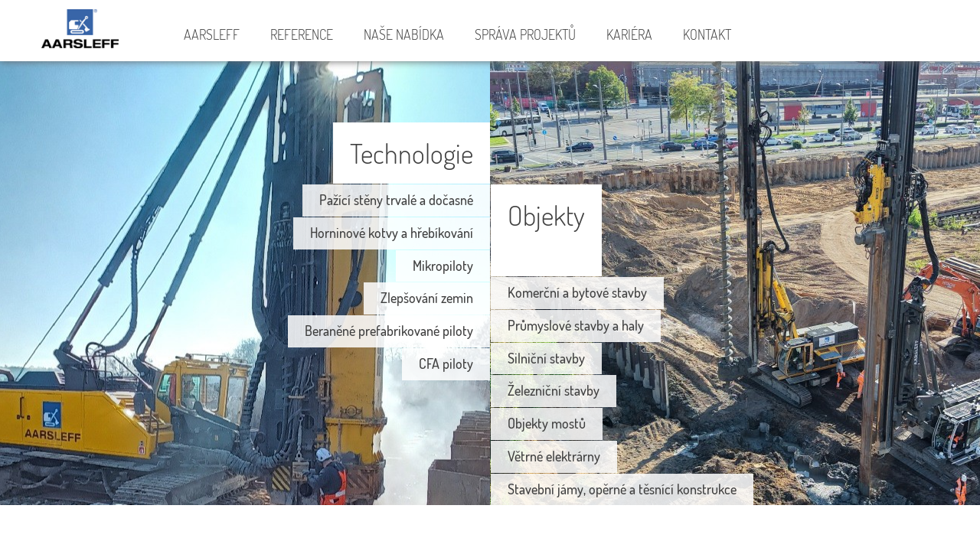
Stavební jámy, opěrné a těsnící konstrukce (622, 489)
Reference (302, 34)
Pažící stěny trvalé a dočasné (396, 200)
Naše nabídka (404, 34)
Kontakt (707, 34)
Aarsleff (84, 31)
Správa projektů (525, 34)
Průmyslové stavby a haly (576, 325)
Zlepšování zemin (427, 298)
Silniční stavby (546, 358)
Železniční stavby (554, 390)
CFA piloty (446, 364)
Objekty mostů (547, 423)
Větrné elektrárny (554, 456)
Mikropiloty (443, 266)
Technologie (412, 153)
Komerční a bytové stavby (577, 292)
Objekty (546, 215)
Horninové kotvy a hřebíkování (392, 233)
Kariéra (629, 34)
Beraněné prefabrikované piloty (389, 331)
